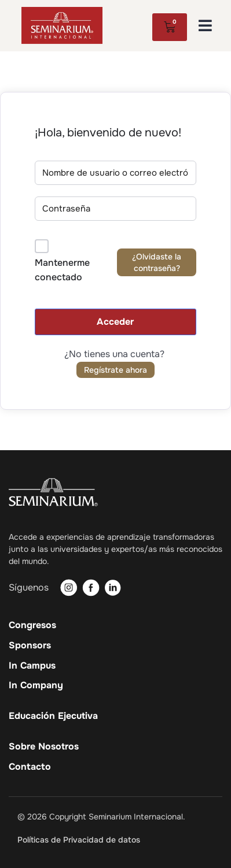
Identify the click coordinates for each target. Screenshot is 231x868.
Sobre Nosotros (44, 747)
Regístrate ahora (115, 370)
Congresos (32, 625)
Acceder (115, 322)
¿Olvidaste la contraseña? (157, 262)
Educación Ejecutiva (53, 716)
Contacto (30, 767)
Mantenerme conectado (62, 270)
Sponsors (30, 646)
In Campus (32, 666)
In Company (36, 685)
